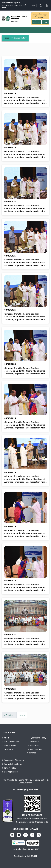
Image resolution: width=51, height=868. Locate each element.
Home (6, 38)
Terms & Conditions (12, 764)
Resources (33, 746)
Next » (22, 715)
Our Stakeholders (11, 742)
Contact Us (8, 750)
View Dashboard (37, 22)
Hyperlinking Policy (37, 738)
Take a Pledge (9, 746)
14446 (45, 22)
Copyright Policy (10, 772)
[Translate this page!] (40, 5)
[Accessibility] (47, 5)
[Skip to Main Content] (34, 5)
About (6, 738)
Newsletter (33, 742)
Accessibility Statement (13, 760)
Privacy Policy (9, 768)
